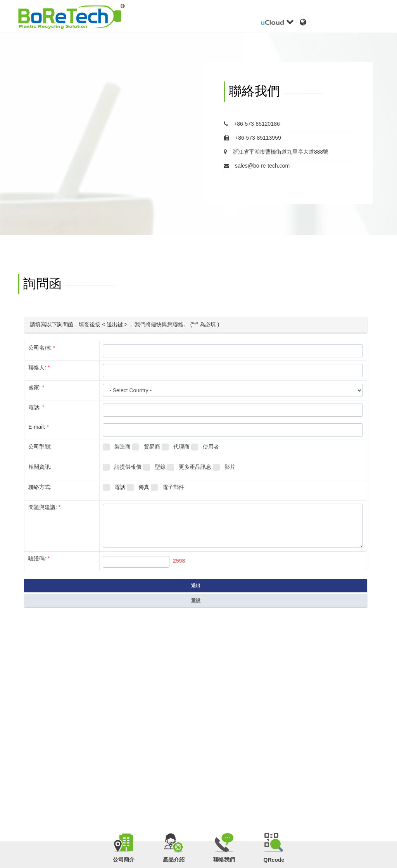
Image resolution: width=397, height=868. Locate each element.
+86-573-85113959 (252, 138)
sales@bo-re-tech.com (257, 166)
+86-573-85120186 (252, 124)
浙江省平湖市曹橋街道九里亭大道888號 (276, 152)
